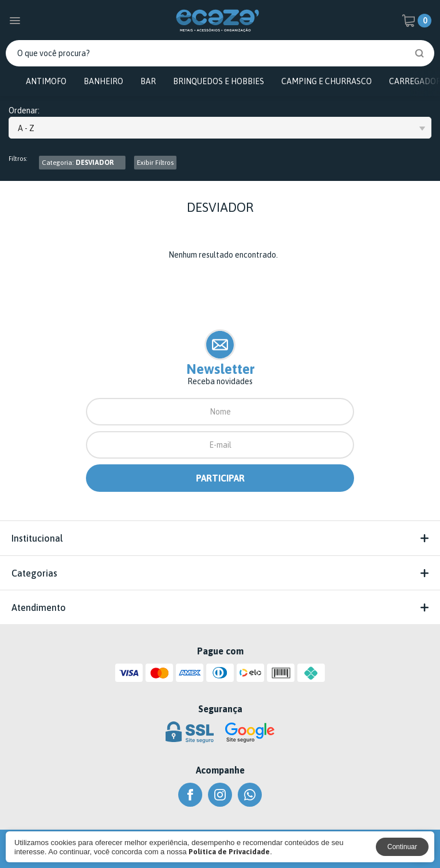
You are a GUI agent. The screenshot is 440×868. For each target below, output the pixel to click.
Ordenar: (24, 111)
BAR (148, 81)
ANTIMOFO (46, 81)
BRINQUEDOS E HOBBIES (219, 81)
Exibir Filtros (155, 163)
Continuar (402, 847)
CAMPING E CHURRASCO (327, 81)
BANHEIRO (103, 81)
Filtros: (18, 159)
